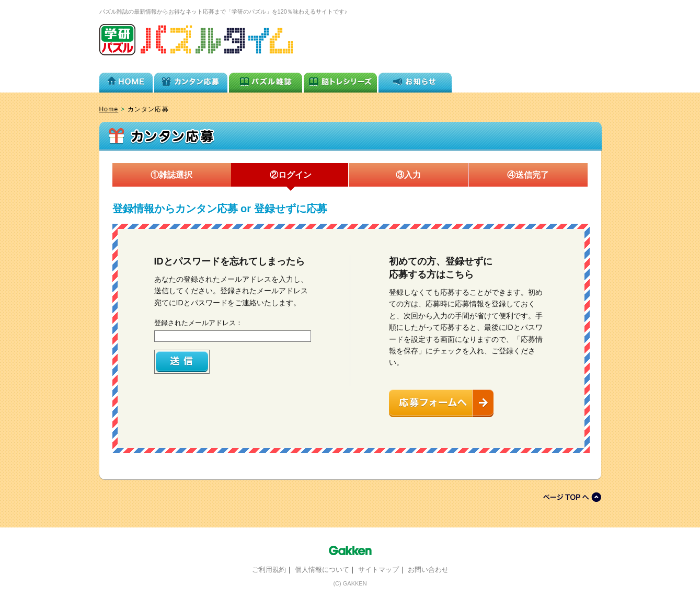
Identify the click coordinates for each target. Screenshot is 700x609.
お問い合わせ (428, 570)
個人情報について (322, 570)
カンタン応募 (191, 81)
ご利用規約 (269, 570)
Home (109, 109)
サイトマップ (378, 570)
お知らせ (415, 81)
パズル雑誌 (266, 81)
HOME (126, 81)
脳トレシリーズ (340, 81)
